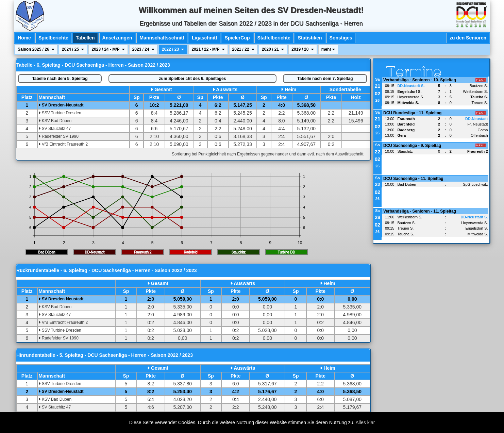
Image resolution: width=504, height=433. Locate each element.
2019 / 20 (303, 49)
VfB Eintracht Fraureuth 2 (63, 144)
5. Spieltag (60, 79)
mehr (328, 49)
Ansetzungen (117, 38)
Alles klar (365, 422)
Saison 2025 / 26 (36, 49)
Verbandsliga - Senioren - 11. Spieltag (420, 211)
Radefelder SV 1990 (58, 136)
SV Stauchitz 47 (55, 129)
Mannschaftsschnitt (162, 38)
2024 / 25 (73, 49)
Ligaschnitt (205, 38)
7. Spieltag (325, 79)
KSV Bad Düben (55, 121)
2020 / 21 (273, 49)
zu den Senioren (468, 38)
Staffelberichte (274, 38)
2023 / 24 (143, 49)
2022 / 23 (173, 49)
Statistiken (310, 38)
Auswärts (227, 89)
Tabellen (85, 38)
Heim (290, 89)
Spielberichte (53, 38)
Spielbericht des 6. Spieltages (193, 79)
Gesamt (163, 89)
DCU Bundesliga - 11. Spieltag (412, 113)
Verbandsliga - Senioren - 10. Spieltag (420, 80)
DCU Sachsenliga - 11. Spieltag (413, 179)
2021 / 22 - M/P (208, 49)
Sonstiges (341, 38)
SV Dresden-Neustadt (61, 105)
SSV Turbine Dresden (60, 113)
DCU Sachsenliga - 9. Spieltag (412, 146)
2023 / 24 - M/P (108, 49)
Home (24, 38)
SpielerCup (237, 38)
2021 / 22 (243, 49)
